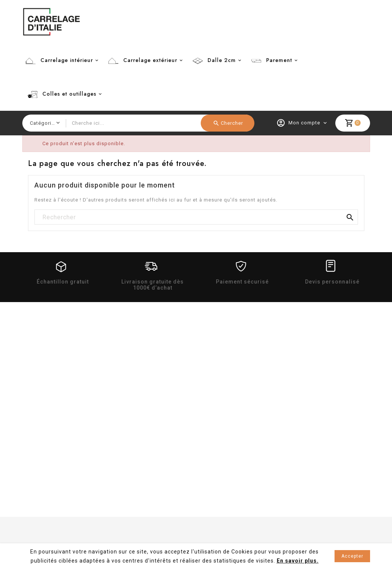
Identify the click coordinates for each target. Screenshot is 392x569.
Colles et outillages (69, 94)
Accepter (352, 556)
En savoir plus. (298, 561)
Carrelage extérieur (150, 60)
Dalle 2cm (222, 60)
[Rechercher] (196, 217)
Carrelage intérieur (67, 60)
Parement (279, 60)
